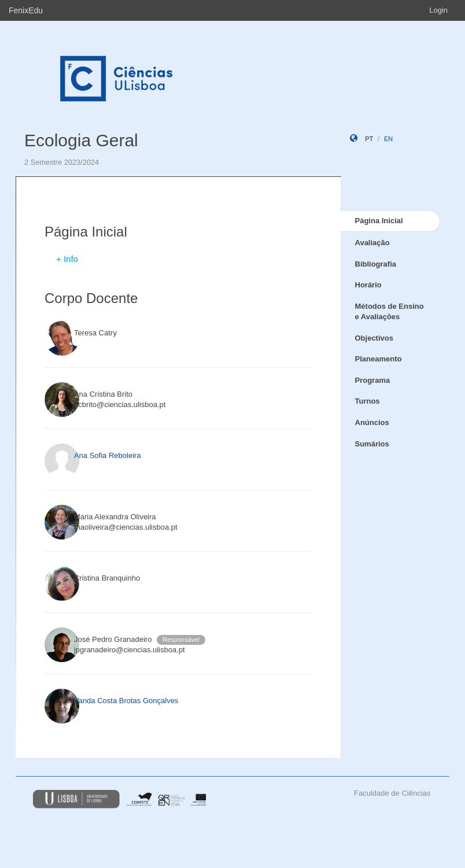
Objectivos (374, 338)
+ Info (67, 259)
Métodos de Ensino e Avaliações (390, 312)
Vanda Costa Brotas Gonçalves (126, 701)
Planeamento (379, 359)
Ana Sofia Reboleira (108, 455)
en (388, 139)
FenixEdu (26, 10)
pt (369, 139)
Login (438, 10)
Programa (373, 380)
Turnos (368, 401)
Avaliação (372, 243)
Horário (368, 285)
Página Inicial (379, 221)
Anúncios (372, 422)
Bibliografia (376, 264)
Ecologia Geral (81, 140)
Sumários (372, 444)
